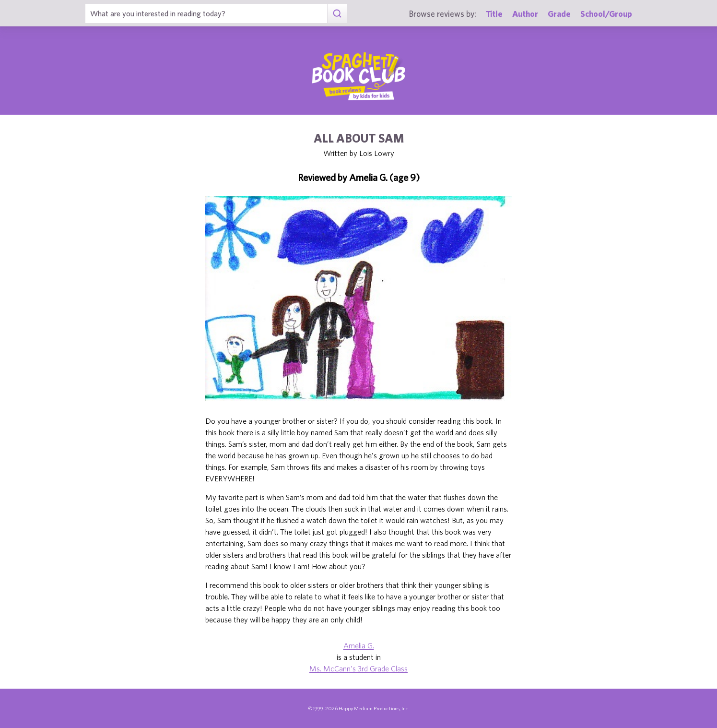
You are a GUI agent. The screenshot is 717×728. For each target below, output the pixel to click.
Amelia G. (359, 645)
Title (494, 14)
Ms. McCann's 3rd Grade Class (358, 668)
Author (525, 14)
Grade (559, 14)
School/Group (606, 14)
